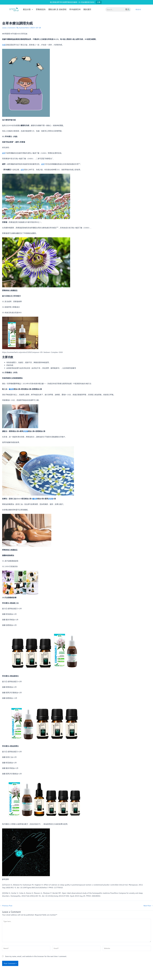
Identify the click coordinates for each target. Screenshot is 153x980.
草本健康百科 (75, 9)
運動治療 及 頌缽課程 (57, 9)
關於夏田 (87, 9)
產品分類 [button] (28, 9)
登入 (127, 9)
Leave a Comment (9, 28)
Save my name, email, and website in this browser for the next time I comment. (36, 958)
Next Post (148, 905)
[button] (138, 9)
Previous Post (7, 905)
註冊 (99, 2)
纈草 (4, 153)
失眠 (4, 45)
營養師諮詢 (41, 9)
